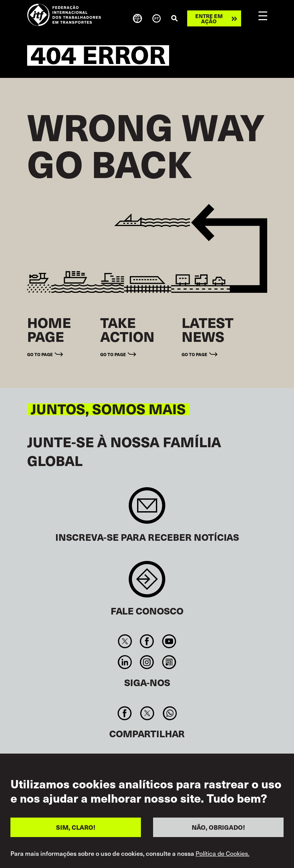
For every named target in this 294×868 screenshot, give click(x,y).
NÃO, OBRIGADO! (218, 827)
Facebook (147, 641)
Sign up (147, 509)
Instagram (147, 662)
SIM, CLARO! (76, 827)
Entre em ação (209, 18)
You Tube (169, 641)
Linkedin (125, 662)
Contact (147, 583)
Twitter (125, 641)
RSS (169, 662)
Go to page (40, 354)
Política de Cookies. (223, 853)
